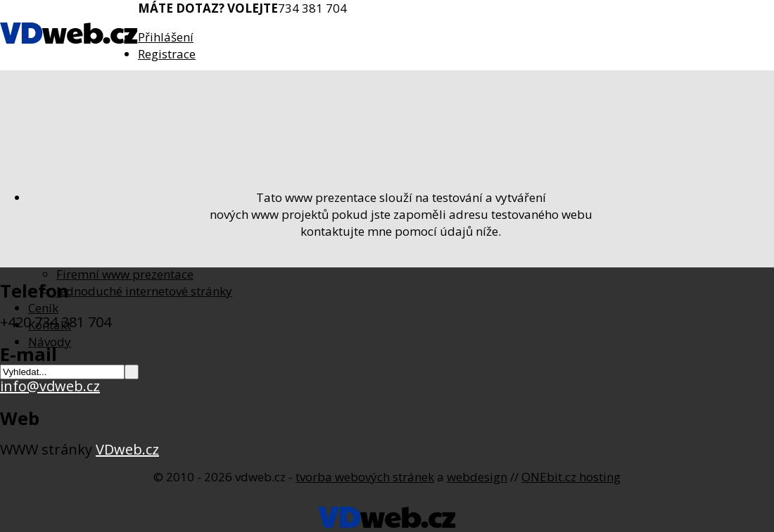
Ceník (43, 308)
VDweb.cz (127, 449)
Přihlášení (166, 37)
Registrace (167, 54)
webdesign (477, 477)
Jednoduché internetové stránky (144, 291)
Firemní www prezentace (125, 274)
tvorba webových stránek (365, 477)
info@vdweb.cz (50, 386)
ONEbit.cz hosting (571, 477)
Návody (50, 342)
